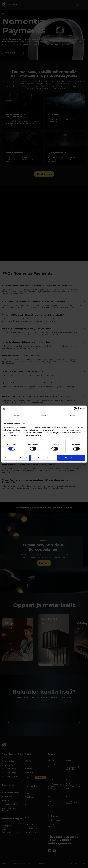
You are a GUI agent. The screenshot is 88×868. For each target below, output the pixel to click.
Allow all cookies (72, 458)
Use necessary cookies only (16, 458)
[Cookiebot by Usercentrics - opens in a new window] (75, 409)
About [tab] (73, 415)
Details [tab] (44, 415)
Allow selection (44, 458)
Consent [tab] (15, 415)
